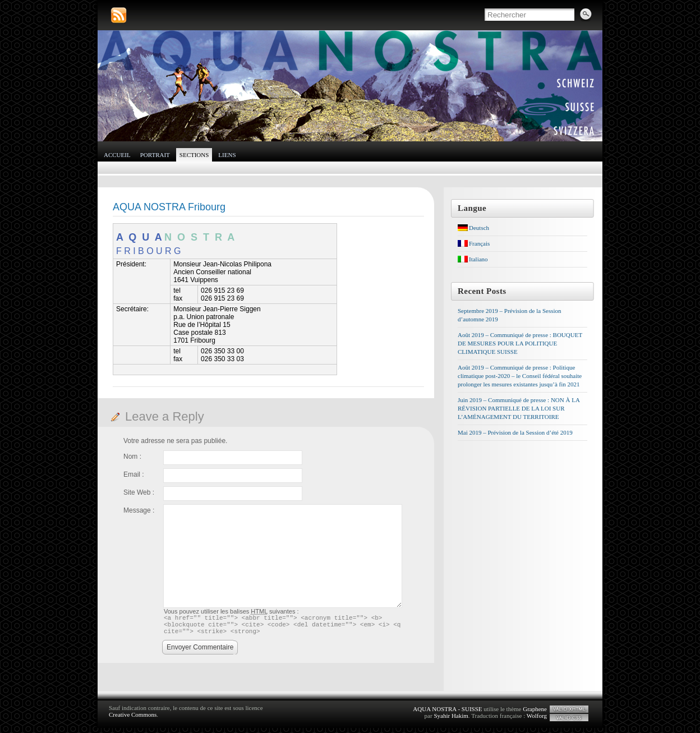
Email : (134, 474)
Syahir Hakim (451, 721)
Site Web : (139, 492)
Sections (194, 155)
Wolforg (537, 721)
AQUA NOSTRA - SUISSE (447, 714)
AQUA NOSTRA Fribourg (169, 207)
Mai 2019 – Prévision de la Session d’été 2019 (515, 432)
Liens (227, 155)
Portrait (155, 155)
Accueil (117, 155)
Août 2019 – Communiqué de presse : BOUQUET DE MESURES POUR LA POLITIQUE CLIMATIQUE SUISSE (520, 343)
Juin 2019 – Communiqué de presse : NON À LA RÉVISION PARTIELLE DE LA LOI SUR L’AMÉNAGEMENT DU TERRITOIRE (519, 408)
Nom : (132, 457)
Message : (139, 510)
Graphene (535, 714)
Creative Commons (133, 720)
